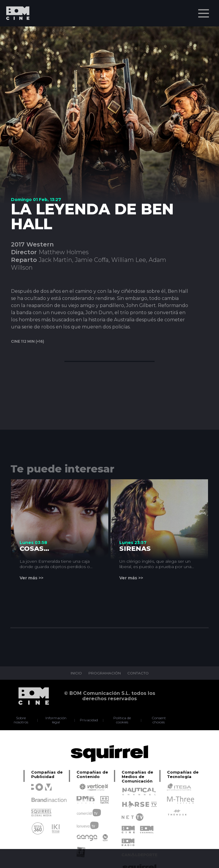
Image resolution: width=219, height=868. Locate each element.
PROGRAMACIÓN (105, 673)
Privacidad (89, 720)
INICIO (76, 673)
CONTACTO (138, 673)
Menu (204, 10)
